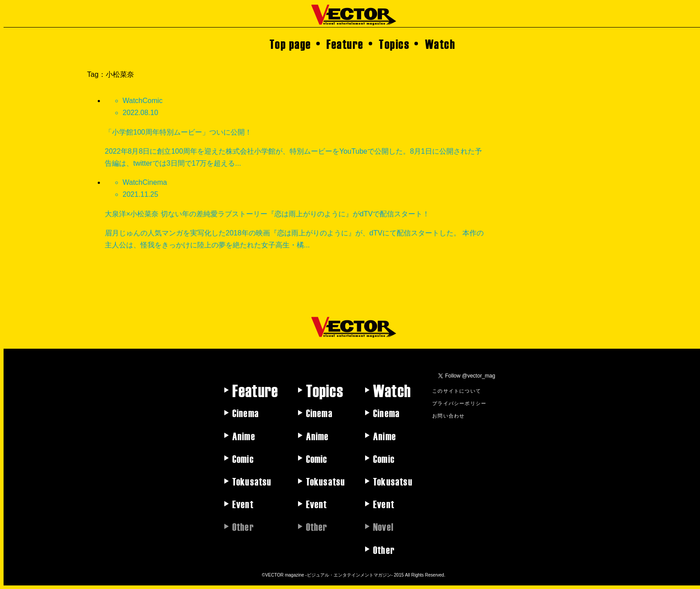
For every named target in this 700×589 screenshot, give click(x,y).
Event (243, 504)
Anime (244, 436)
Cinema (246, 413)
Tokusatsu (252, 481)
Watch (440, 44)
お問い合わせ (448, 415)
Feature (345, 44)
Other (384, 549)
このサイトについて (457, 390)
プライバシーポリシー (459, 403)
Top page (290, 44)
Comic (243, 458)
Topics (394, 44)
